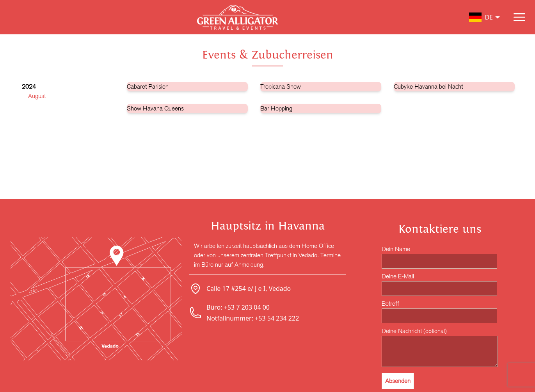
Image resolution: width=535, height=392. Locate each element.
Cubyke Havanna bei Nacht (428, 86)
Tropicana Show (281, 86)
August (37, 96)
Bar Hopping (276, 108)
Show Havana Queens (155, 108)
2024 (29, 86)
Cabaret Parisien (148, 86)
